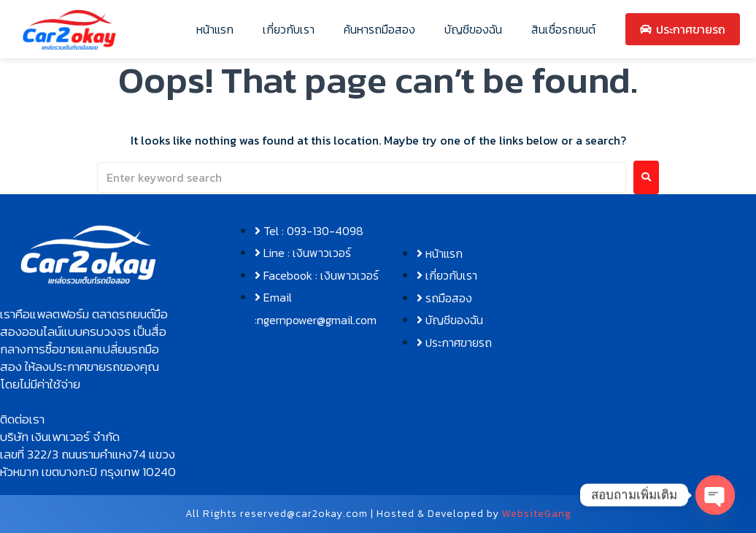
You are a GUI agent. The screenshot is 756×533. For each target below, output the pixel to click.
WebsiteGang (537, 514)
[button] (88, 349)
